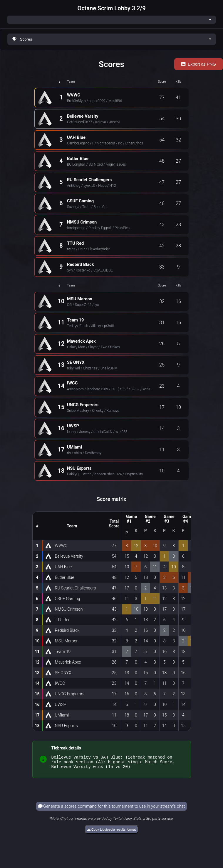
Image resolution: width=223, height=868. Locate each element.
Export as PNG (199, 64)
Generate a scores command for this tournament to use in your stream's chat (112, 809)
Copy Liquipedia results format (111, 832)
